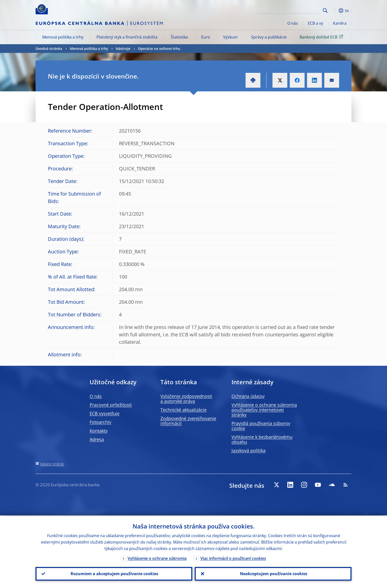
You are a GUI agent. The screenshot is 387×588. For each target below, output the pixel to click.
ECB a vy (315, 23)
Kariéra (340, 23)
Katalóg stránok (52, 464)
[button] (334, 11)
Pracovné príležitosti (111, 405)
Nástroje (123, 49)
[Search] (296, 10)
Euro (206, 37)
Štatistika (179, 37)
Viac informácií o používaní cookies (233, 558)
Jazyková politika (249, 450)
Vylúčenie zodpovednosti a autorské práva (186, 399)
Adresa (97, 439)
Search (325, 10)
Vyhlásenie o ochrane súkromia (157, 558)
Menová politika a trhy (63, 37)
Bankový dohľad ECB (322, 37)
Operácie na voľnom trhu (159, 49)
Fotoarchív (100, 422)
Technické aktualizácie (184, 410)
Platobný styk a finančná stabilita (127, 37)
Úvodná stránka (49, 49)
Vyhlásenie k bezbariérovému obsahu (262, 439)
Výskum (230, 37)
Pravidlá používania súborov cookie (261, 426)
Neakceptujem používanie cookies (273, 573)
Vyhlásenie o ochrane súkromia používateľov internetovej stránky (264, 410)
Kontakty (99, 431)
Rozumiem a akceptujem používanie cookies (114, 573)
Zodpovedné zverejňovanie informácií (188, 421)
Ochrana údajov (248, 396)
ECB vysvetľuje (105, 413)
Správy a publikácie (269, 37)
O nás (293, 23)
